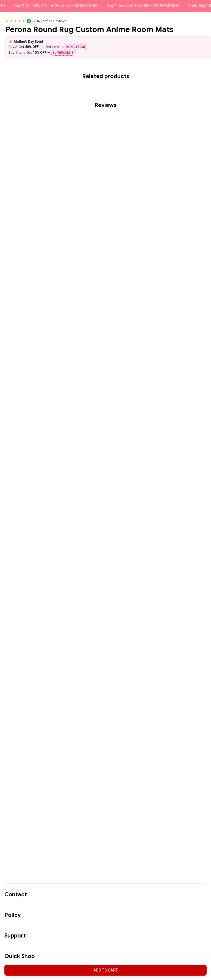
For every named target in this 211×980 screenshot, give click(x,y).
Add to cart (106, 970)
